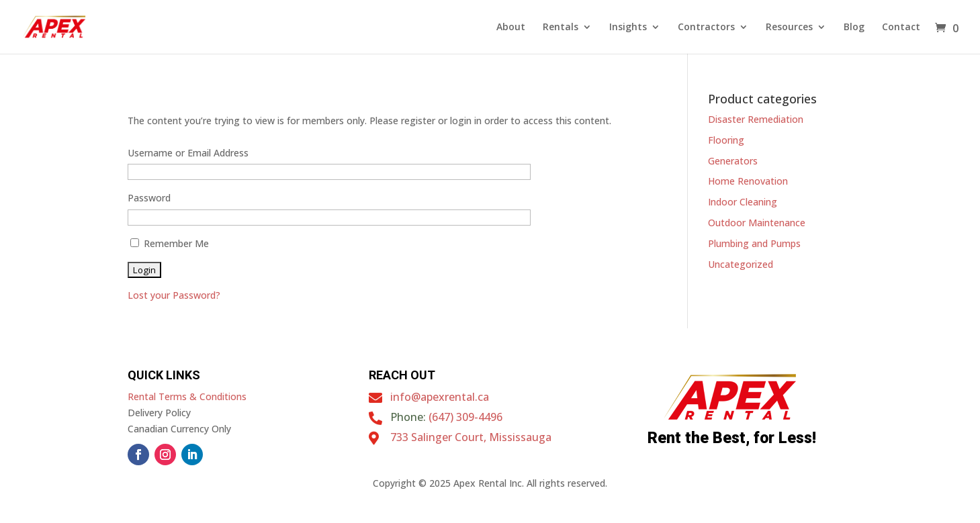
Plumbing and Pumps (754, 243)
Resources (789, 28)
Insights (628, 28)
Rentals (561, 28)
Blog (854, 28)
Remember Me (170, 243)
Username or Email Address (188, 153)
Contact (901, 28)
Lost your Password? (174, 295)
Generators (733, 161)
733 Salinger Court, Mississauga (471, 437)
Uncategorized (741, 264)
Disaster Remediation (756, 119)
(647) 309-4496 (465, 417)
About (511, 28)
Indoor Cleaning (743, 202)
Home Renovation (748, 181)
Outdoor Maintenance (757, 223)
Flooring (726, 140)
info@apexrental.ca (440, 397)
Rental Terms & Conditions (187, 396)
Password (149, 198)
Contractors (706, 28)
